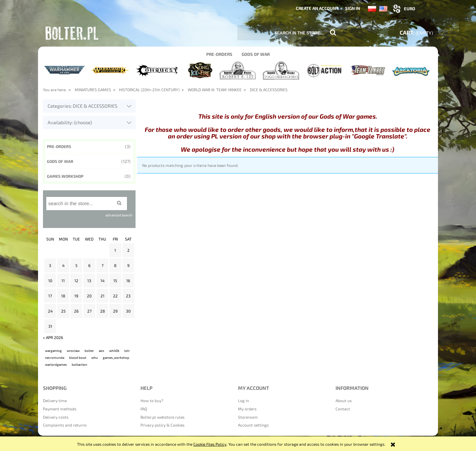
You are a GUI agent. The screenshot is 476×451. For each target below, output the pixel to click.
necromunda (55, 357)
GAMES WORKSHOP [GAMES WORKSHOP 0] (65, 176)
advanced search (119, 215)
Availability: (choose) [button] (70, 122)
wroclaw (73, 351)
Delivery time (55, 400)
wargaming (53, 351)
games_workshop (116, 357)
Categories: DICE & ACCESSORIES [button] (82, 106)
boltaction (79, 364)
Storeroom (248, 417)
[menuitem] (219, 54)
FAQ (144, 409)
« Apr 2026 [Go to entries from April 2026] (53, 337)
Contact (343, 409)
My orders (247, 409)
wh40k (114, 351)
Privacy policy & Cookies (162, 425)
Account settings (253, 425)
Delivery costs (56, 417)
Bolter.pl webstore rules (162, 417)
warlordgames (56, 364)
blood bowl (78, 357)
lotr (127, 351)
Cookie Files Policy (210, 444)
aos (101, 351)
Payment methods (60, 409)
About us (344, 400)
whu (95, 357)
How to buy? (152, 400)
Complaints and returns (65, 425)
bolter (89, 351)
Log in (243, 400)
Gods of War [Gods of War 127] (60, 161)
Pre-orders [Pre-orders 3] (59, 146)
